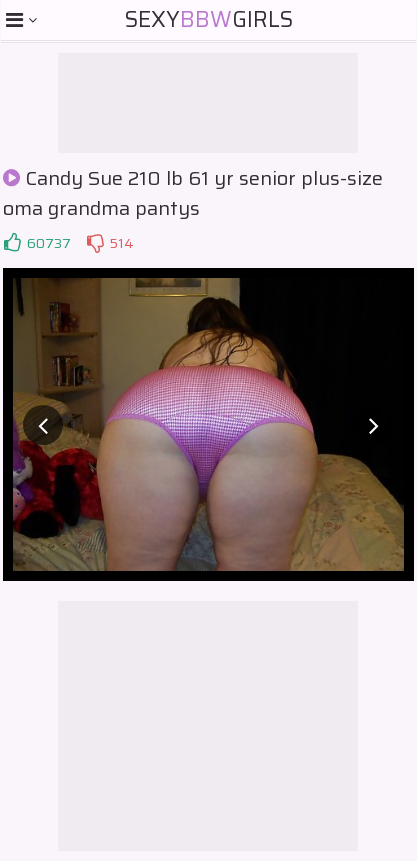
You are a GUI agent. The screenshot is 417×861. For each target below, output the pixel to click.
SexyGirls (209, 19)
